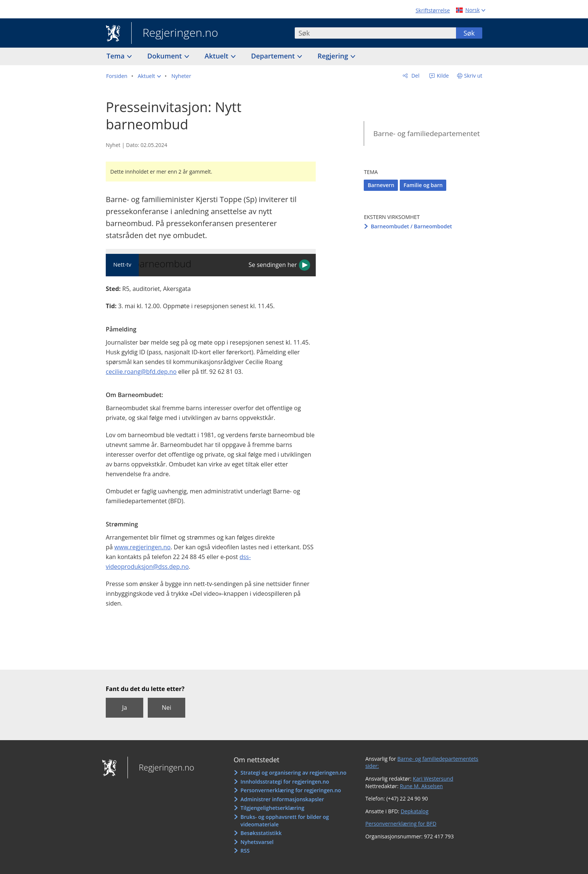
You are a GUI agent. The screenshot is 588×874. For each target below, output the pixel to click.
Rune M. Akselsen (421, 786)
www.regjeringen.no (142, 547)
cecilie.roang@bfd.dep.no (141, 372)
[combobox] (375, 33)
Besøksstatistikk (261, 833)
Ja (124, 708)
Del (415, 76)
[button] (149, 76)
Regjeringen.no (175, 33)
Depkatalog (414, 811)
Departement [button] (274, 56)
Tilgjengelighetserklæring (272, 808)
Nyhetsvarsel (257, 842)
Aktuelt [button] (217, 56)
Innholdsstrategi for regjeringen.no (285, 782)
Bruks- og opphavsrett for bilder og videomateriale (285, 821)
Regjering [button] (334, 56)
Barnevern (381, 185)
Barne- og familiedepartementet (426, 133)
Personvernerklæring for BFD (401, 824)
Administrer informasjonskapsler (282, 799)
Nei (166, 708)
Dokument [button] (166, 56)
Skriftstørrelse (433, 10)
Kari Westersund (433, 779)
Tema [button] (116, 56)
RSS (245, 851)
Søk (469, 33)
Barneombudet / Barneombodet (412, 226)
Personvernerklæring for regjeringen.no (291, 790)
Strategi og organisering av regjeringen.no (293, 773)
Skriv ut (473, 76)
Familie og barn (423, 185)
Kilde (442, 76)
